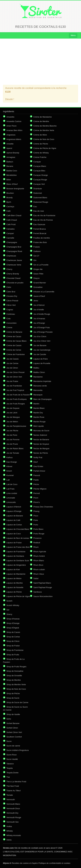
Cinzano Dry (12, 296)
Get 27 (36, 256)
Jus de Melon (12, 422)
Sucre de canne (13, 746)
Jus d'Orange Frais (42, 327)
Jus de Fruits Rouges (16, 404)
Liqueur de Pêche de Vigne (18, 596)
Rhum (36, 547)
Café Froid (11, 224)
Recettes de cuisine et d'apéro (20, 863)
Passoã (37, 475)
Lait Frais (10, 489)
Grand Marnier (40, 283)
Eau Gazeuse (39, 224)
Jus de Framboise (14, 386)
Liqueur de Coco (14, 534)
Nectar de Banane (41, 440)
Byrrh (9, 202)
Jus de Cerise (12, 363)
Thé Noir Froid (13, 786)
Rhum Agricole (40, 552)
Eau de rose (39, 211)
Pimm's (37, 502)
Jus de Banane (40, 345)
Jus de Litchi (12, 413)
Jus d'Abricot (39, 305)
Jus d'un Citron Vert (42, 341)
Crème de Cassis (14, 345)
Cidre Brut (11, 292)
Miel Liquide (39, 426)
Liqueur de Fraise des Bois (18, 547)
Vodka (9, 826)
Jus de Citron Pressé (15, 372)
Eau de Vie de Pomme (43, 220)
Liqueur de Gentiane (15, 556)
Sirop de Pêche (13, 693)
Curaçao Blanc (40, 166)
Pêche (36, 484)
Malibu (36, 368)
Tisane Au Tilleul (13, 791)
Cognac (10, 310)
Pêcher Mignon (40, 489)
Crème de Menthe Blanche (45, 126)
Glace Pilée (38, 274)
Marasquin (38, 395)
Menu (73, 35)
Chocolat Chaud (13, 278)
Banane (10, 166)
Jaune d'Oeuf (39, 296)
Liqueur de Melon (14, 578)
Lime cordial (12, 493)
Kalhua (9, 457)
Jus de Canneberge (42, 350)
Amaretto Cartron (14, 121)
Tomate (10, 795)
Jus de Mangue (13, 417)
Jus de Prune (12, 444)
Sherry (9, 614)
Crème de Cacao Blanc (16, 341)
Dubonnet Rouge (41, 202)
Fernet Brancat (40, 233)
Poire (36, 520)
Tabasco (10, 764)
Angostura (11, 135)
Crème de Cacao (14, 336)
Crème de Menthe (41, 121)
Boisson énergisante (15, 189)
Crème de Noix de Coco (44, 139)
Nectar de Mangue (41, 448)
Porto (36, 525)
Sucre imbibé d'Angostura (18, 750)
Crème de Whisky (41, 153)
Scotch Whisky (13, 605)
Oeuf (35, 462)
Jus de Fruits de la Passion (18, 395)
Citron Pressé (12, 301)
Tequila (10, 768)
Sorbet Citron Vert (14, 732)
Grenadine (38, 287)
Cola (8, 319)
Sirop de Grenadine (15, 671)
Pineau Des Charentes (43, 507)
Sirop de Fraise (13, 646)
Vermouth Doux (13, 808)
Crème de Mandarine (43, 117)
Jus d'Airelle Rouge (42, 314)
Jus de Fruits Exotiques (17, 399)
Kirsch (9, 471)
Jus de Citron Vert (14, 377)
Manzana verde (40, 386)
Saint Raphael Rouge (43, 587)
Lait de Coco (12, 484)
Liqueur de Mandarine (16, 574)
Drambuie (38, 189)
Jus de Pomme (13, 440)
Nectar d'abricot (40, 435)
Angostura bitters (14, 139)
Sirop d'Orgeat (13, 628)
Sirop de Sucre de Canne (17, 702)
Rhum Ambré (39, 556)
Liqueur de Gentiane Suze (18, 561)
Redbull (37, 543)
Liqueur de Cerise (14, 525)
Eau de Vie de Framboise (44, 215)
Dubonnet (38, 193)
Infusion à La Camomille (44, 292)
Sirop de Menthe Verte (16, 684)
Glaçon (36, 278)
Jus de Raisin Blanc (15, 448)
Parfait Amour (39, 471)
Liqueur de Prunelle (42, 363)
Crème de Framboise (16, 354)
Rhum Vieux (39, 574)
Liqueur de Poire (40, 359)
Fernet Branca (40, 229)
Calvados (10, 229)
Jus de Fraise (12, 381)
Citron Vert (11, 305)
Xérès (9, 840)
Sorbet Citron (12, 728)
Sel (8, 610)
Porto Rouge (39, 534)
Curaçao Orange (41, 175)
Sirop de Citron (13, 641)
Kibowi (9, 466)
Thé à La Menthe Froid (16, 782)
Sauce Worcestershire (43, 596)
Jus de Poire (12, 435)
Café (8, 211)
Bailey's (10, 162)
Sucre (9, 741)
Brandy (10, 198)
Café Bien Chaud (14, 215)
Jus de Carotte (40, 354)
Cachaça (10, 207)
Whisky (10, 831)
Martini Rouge (39, 422)
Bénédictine (12, 175)
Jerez (36, 301)
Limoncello (11, 502)
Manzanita (38, 390)
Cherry (9, 269)
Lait (8, 480)
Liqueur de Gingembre (16, 565)
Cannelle (10, 238)
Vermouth (11, 800)
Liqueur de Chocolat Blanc (18, 529)
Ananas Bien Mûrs (14, 130)
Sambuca (38, 592)
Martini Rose (39, 417)
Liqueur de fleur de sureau (18, 538)
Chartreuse (11, 256)
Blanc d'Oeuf (12, 184)
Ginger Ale (38, 269)
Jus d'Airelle (39, 310)
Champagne (12, 242)
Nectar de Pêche (41, 453)
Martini (36, 404)
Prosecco (37, 538)
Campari (10, 233)
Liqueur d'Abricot (14, 507)
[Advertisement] (40, 62)
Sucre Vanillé (12, 759)
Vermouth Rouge (14, 817)
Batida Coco (12, 171)
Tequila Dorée (12, 773)
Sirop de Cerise (13, 637)
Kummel (10, 475)
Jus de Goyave (13, 408)
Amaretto (10, 117)
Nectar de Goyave (41, 444)
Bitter (9, 180)
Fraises (37, 247)
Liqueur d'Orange (14, 511)
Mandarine (38, 377)
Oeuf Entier (38, 466)
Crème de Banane (14, 332)
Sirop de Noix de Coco (16, 689)
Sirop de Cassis (13, 632)
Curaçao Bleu (39, 171)
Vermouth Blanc (13, 804)
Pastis (36, 480)
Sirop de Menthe (14, 680)
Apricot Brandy (13, 153)
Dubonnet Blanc (40, 198)
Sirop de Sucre (13, 698)
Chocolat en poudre (15, 283)
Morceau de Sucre (41, 431)
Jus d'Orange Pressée (43, 332)
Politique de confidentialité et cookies (54, 863)
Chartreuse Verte (14, 265)
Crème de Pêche (41, 144)
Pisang (36, 511)
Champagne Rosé (14, 251)
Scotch (9, 601)
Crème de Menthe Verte (44, 130)
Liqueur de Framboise (16, 552)
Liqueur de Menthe (15, 583)
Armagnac (11, 157)
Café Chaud (12, 220)
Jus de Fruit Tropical (15, 390)
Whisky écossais (14, 835)
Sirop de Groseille (14, 676)
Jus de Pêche (12, 431)
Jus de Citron (12, 368)
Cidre (9, 287)
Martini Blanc (39, 408)
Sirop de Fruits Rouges (16, 667)
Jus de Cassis (13, 359)
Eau (35, 207)
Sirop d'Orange (13, 623)
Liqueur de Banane (15, 516)
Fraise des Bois (40, 242)
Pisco (36, 516)
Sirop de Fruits (13, 655)
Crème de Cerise (14, 350)
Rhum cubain (39, 569)
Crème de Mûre (40, 135)
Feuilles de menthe (42, 238)
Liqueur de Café (13, 520)
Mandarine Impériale (42, 381)
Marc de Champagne (42, 399)
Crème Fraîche (40, 157)
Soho (9, 719)
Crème (9, 327)
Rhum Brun (38, 565)
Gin (35, 260)
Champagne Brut (14, 247)
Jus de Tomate (13, 453)
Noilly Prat (38, 457)
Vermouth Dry (12, 813)
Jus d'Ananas (39, 319)
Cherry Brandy (13, 274)
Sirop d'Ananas (13, 619)
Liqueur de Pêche (14, 592)
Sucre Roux (12, 755)
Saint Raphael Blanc (42, 583)
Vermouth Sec (13, 822)
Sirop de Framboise (15, 650)
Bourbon (10, 193)
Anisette (10, 144)
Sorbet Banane (13, 723)
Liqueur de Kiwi (13, 569)
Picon (36, 498)
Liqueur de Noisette (15, 587)
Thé (8, 777)
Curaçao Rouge (40, 180)
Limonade (11, 498)
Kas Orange (12, 462)
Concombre (11, 323)
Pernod (37, 493)
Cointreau (11, 314)
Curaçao (37, 162)
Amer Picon (11, 126)
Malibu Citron (39, 372)
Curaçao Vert (39, 184)
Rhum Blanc (39, 561)
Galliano (37, 251)
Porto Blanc (38, 529)
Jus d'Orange (39, 323)
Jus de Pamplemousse (16, 426)
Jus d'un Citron (40, 336)
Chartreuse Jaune (14, 260)
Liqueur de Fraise (14, 543)
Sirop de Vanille (13, 714)
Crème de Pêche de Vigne (45, 148)
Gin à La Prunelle (41, 265)
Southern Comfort (14, 737)
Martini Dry (38, 413)
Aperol (9, 148)
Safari (36, 578)
